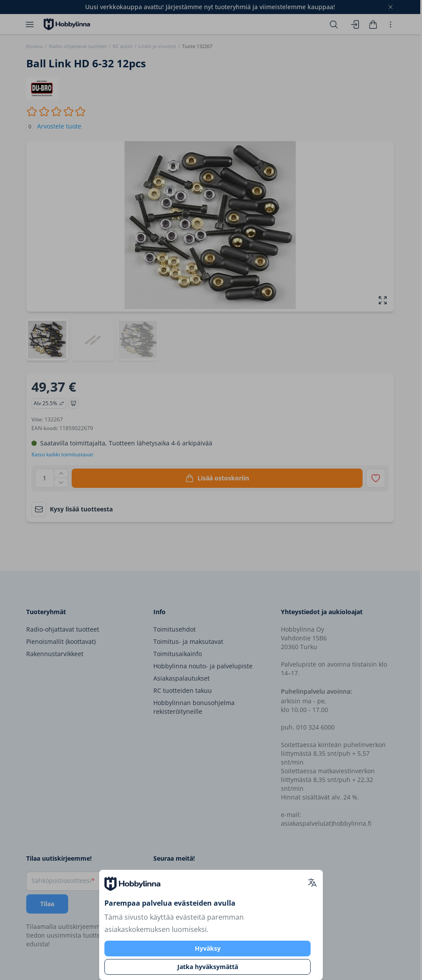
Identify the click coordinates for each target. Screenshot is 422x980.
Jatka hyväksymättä (208, 967)
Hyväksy (208, 948)
